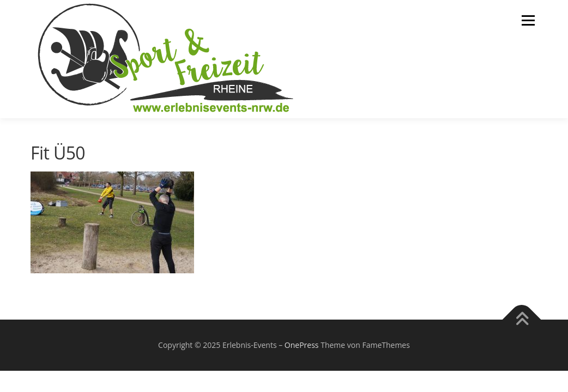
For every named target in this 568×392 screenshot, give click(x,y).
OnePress (302, 345)
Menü (528, 20)
